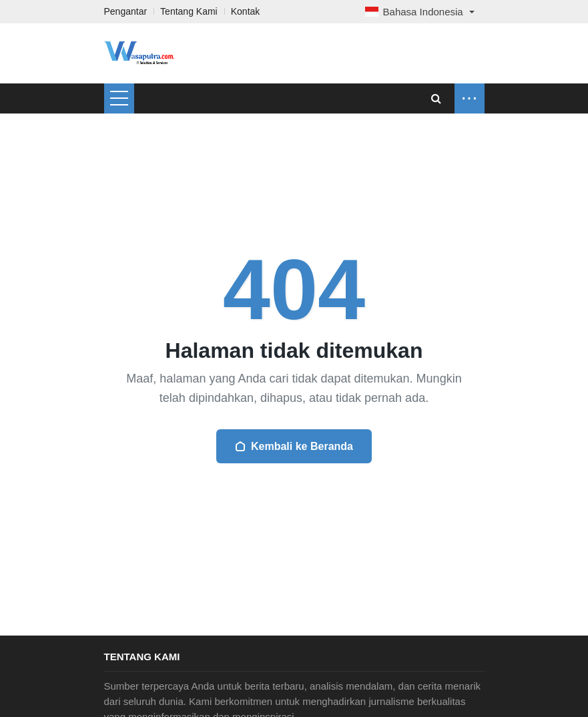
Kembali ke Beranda (294, 446)
